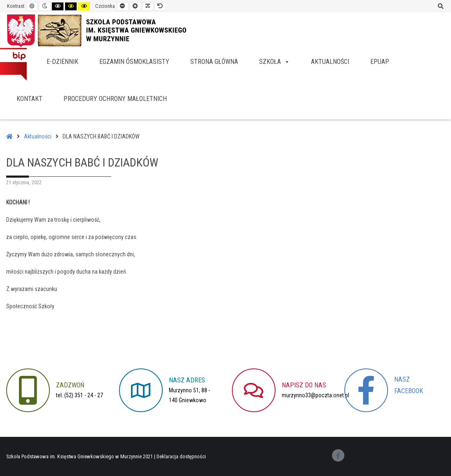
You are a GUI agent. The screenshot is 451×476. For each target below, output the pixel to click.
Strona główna (214, 62)
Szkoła (275, 62)
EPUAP (380, 62)
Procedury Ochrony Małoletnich (115, 99)
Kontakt (29, 99)
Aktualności (330, 62)
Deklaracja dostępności (181, 456)
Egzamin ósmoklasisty (134, 62)
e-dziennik (62, 62)
